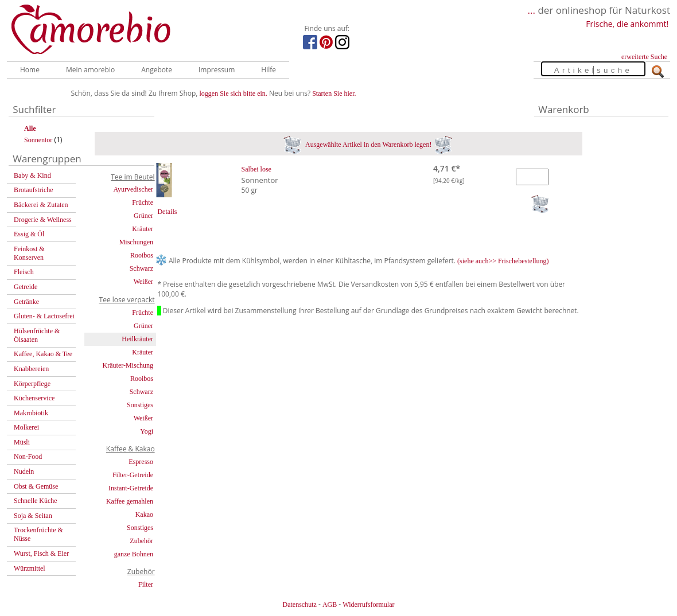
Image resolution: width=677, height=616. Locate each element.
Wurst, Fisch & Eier (41, 553)
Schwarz (141, 268)
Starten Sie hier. (334, 93)
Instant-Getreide (131, 488)
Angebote (157, 70)
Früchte (143, 202)
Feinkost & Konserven (29, 253)
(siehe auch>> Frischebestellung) (503, 261)
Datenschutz (299, 605)
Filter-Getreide (133, 475)
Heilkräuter (137, 339)
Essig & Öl (29, 234)
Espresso (141, 462)
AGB (330, 605)
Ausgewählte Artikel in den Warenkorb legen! (368, 145)
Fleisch (24, 272)
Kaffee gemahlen (130, 501)
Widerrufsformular (368, 605)
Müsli (22, 442)
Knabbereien (31, 369)
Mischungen (136, 242)
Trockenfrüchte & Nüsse (38, 534)
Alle (30, 128)
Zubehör (141, 541)
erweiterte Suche (644, 57)
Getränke (26, 302)
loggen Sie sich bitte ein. (234, 93)
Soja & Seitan (33, 516)
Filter (146, 584)
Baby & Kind (32, 176)
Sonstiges (140, 405)
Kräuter (143, 229)
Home (30, 70)
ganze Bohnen (134, 554)
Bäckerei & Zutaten (41, 205)
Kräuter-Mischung (128, 365)
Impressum (217, 70)
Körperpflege (32, 384)
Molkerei (26, 427)
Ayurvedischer (133, 189)
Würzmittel (30, 568)
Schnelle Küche (36, 501)
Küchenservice (34, 398)
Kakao (144, 514)
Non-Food (28, 457)
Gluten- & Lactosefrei (44, 316)
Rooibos (142, 255)
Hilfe (269, 70)
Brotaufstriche (34, 190)
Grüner (143, 216)
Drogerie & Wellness (43, 220)
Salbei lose (256, 169)
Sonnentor (38, 140)
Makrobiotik (31, 413)
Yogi (147, 431)
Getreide (26, 287)
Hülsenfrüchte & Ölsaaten (37, 335)
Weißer (143, 282)
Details (167, 212)
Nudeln (24, 471)
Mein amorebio (90, 70)
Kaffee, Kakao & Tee (43, 354)
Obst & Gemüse (36, 486)
